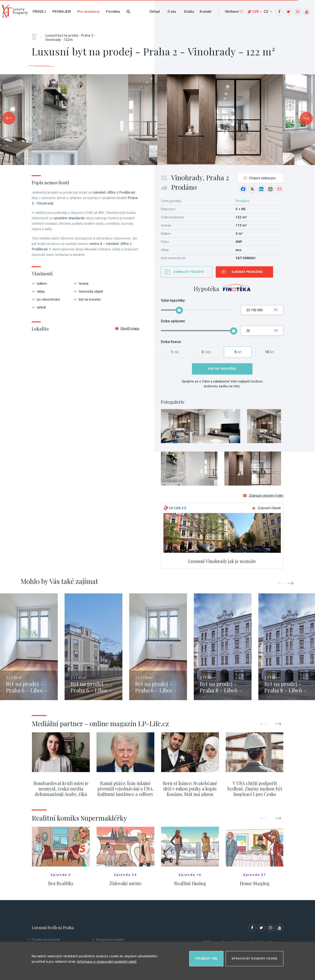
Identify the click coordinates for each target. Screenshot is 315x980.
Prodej (39, 12)
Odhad (155, 12)
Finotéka (113, 12)
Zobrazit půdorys (189, 272)
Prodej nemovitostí (46, 940)
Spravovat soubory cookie (254, 959)
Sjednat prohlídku (247, 272)
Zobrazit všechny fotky (263, 496)
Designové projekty (110, 940)
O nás (172, 12)
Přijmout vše (206, 959)
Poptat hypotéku (222, 369)
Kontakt (206, 12)
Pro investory (88, 12)
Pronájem (62, 12)
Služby (189, 12)
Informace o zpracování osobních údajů (107, 962)
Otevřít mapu (127, 328)
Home (36, 35)
